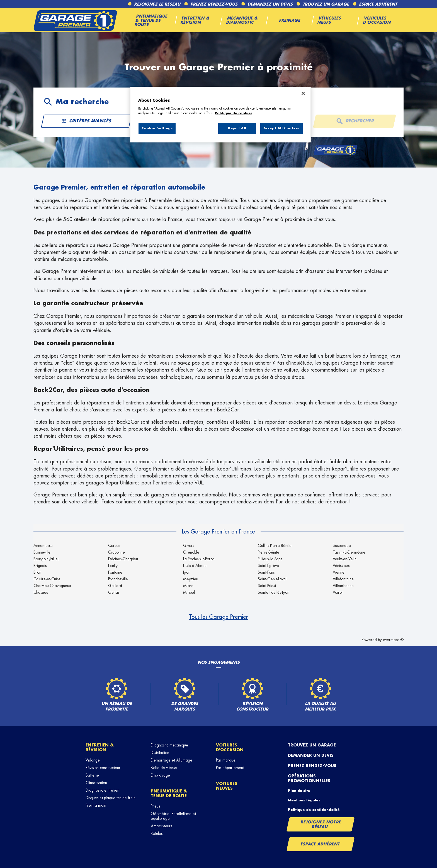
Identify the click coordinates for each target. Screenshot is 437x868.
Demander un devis (311, 755)
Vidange (93, 760)
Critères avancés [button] (86, 121)
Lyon (187, 572)
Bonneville (42, 552)
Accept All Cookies (281, 128)
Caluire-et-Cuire (47, 579)
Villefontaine (343, 579)
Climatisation (96, 783)
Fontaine (115, 572)
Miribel (189, 592)
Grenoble (191, 552)
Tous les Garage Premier (219, 617)
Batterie (92, 775)
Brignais (40, 566)
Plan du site (299, 791)
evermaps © (393, 640)
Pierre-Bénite (269, 552)
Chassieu (41, 592)
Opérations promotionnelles (309, 778)
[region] (220, 115)
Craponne (116, 552)
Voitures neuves (227, 786)
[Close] (303, 93)
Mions (188, 586)
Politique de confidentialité (314, 810)
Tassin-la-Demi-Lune (349, 552)
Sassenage (342, 545)
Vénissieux (341, 566)
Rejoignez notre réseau (321, 824)
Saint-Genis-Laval (272, 579)
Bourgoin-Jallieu (47, 559)
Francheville (118, 579)
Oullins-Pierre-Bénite (275, 545)
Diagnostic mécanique (169, 745)
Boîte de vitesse (164, 768)
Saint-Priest (267, 586)
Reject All (237, 128)
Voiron (338, 592)
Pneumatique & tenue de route (169, 793)
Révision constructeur (103, 768)
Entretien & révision (100, 747)
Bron (37, 572)
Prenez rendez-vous (312, 766)
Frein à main (96, 805)
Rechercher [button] (354, 121)
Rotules (157, 833)
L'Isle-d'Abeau (195, 566)
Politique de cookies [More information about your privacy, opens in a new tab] (234, 113)
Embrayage (160, 775)
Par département (230, 768)
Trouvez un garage (312, 745)
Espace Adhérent (320, 844)
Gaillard (115, 586)
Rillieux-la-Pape (270, 559)
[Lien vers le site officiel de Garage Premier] (75, 20)
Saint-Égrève (268, 566)
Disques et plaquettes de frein (111, 798)
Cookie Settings (157, 128)
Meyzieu (191, 579)
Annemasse (43, 545)
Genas (114, 592)
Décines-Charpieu (123, 559)
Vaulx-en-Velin (345, 559)
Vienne (339, 572)
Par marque (226, 760)
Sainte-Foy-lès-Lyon (274, 592)
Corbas (114, 545)
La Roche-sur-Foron (199, 559)
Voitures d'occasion (230, 747)
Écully (113, 566)
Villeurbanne (343, 586)
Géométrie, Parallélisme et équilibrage (173, 816)
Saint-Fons (266, 572)
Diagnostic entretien (102, 790)
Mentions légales (304, 800)
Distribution (160, 753)
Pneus (155, 806)
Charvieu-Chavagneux (52, 586)
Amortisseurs (161, 826)
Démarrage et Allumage (172, 760)
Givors (189, 545)
